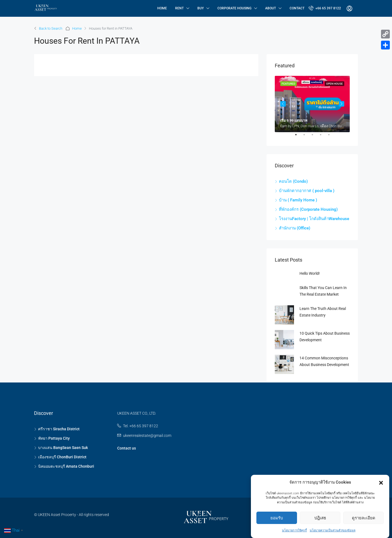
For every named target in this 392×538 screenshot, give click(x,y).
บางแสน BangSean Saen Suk (63, 448)
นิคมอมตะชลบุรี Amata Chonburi (66, 466)
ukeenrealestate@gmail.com (147, 436)
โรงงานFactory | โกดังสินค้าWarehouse (314, 219)
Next (341, 104)
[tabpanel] (312, 104)
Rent (179, 8)
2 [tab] (307, 137)
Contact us (127, 448)
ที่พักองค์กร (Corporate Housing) (308, 209)
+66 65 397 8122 (325, 8)
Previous (283, 104)
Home (162, 8)
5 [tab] (332, 137)
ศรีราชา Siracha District (59, 429)
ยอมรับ (277, 519)
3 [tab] (315, 137)
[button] (381, 483)
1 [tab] (299, 137)
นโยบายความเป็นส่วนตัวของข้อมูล (333, 532)
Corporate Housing (234, 8)
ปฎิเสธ (320, 519)
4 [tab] (323, 137)
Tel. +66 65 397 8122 (141, 426)
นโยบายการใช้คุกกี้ (294, 532)
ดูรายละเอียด (364, 519)
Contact (297, 8)
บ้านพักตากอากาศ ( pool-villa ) (307, 191)
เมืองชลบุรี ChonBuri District (62, 457)
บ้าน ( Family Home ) (298, 200)
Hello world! (310, 273)
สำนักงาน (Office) (295, 228)
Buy (201, 8)
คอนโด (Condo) (293, 181)
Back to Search (51, 28)
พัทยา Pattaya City (54, 438)
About (271, 8)
